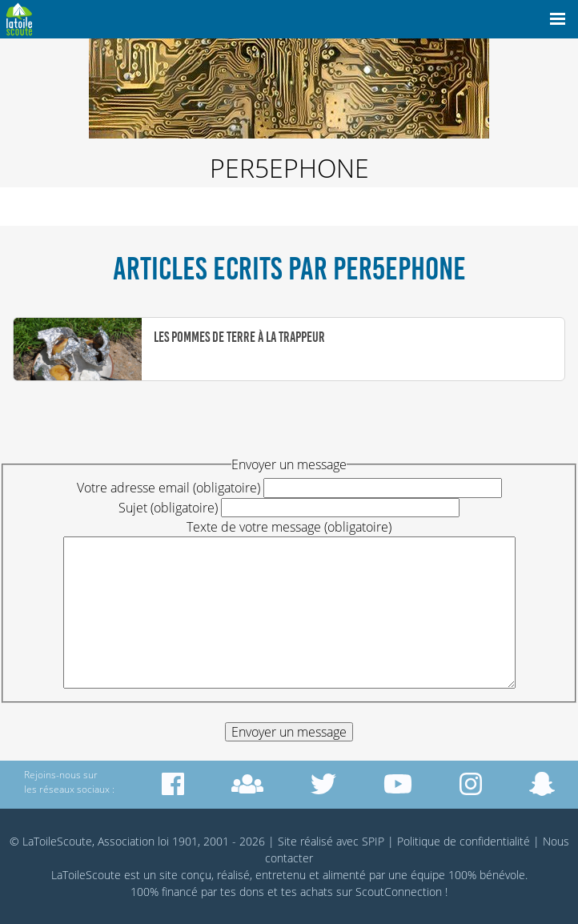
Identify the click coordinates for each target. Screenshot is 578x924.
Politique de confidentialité (464, 841)
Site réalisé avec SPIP (331, 841)
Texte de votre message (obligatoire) (289, 527)
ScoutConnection (399, 892)
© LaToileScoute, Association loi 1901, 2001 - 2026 (137, 841)
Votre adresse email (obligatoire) (169, 488)
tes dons (242, 892)
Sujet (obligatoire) (168, 508)
